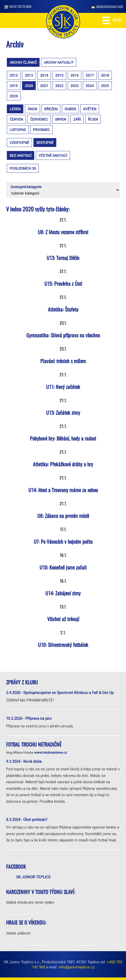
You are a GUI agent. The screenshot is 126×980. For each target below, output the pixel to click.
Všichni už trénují (63, 620)
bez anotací (21, 155)
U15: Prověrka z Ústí (63, 284)
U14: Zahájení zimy (63, 594)
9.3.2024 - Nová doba (24, 761)
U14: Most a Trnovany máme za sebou (63, 491)
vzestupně (19, 143)
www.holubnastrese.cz (51, 752)
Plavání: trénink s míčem (63, 362)
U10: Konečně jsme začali (63, 568)
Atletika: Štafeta (63, 310)
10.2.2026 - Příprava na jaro (29, 718)
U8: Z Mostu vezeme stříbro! (63, 233)
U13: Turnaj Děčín (63, 258)
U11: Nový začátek (63, 387)
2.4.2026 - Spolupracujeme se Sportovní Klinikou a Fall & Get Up (60, 692)
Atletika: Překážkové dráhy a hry (63, 465)
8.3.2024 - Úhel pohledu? (27, 819)
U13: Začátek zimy (63, 413)
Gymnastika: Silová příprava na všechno (63, 336)
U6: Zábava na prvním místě (63, 516)
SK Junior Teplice (33, 877)
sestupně (45, 143)
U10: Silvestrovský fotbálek (63, 645)
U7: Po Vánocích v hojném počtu (63, 542)
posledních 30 (23, 168)
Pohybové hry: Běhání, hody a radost (63, 439)
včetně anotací (53, 155)
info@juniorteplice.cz (76, 967)
